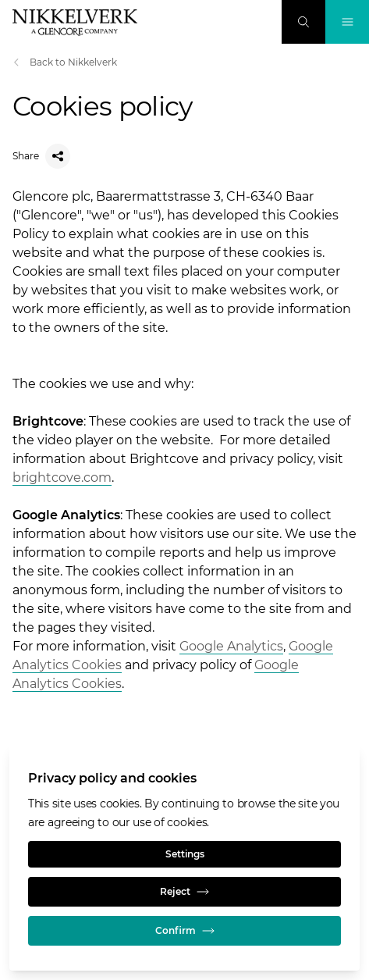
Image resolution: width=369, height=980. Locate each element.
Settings (185, 854)
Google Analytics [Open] (231, 646)
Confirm (185, 931)
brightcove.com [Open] (62, 478)
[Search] (303, 22)
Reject (184, 892)
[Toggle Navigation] (347, 22)
